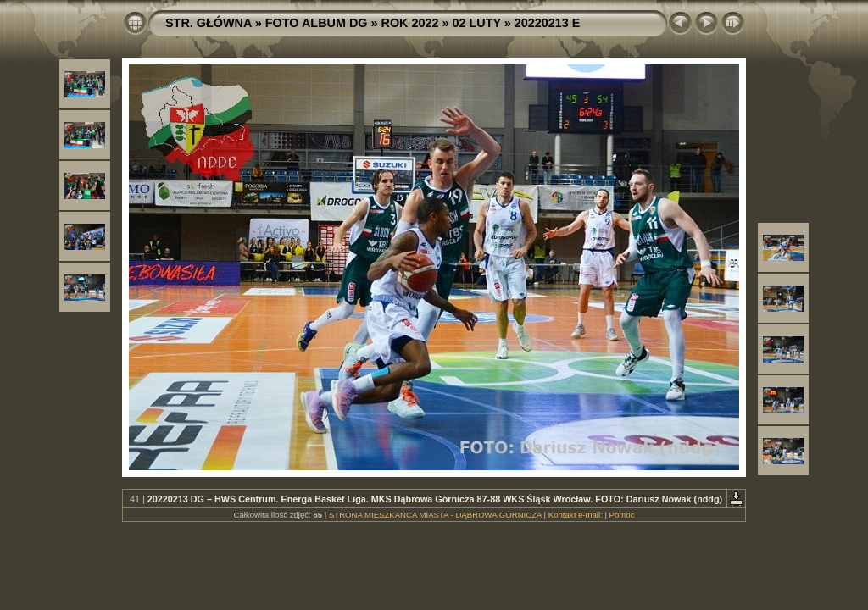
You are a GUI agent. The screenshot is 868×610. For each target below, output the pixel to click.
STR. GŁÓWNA (209, 23)
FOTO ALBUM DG (317, 23)
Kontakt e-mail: (576, 515)
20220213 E (548, 23)
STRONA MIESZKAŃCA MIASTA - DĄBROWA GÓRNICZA (435, 515)
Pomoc (622, 515)
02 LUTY (477, 23)
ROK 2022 (410, 23)
